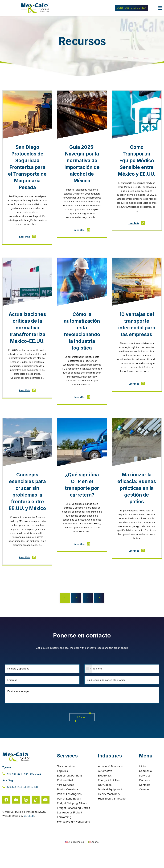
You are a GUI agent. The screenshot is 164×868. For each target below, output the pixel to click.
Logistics (62, 789)
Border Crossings (68, 807)
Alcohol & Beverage (111, 784)
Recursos (145, 798)
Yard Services (66, 802)
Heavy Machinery (109, 812)
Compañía (145, 789)
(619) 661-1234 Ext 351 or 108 (20, 805)
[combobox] (88, 686)
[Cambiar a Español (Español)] (93, 860)
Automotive (105, 789)
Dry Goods (105, 802)
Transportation (66, 784)
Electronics (105, 793)
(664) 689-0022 (32, 792)
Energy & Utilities (109, 798)
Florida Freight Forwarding (74, 839)
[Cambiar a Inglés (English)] (75, 860)
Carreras (144, 807)
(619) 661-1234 (14, 792)
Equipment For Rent (69, 793)
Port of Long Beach (69, 816)
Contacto (145, 802)
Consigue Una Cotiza (131, 8)
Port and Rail (65, 798)
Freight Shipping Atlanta (72, 821)
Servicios (145, 793)
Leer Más (25, 238)
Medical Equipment (110, 807)
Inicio (142, 784)
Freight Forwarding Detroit (74, 825)
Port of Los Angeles (69, 812)
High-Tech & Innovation (113, 816)
